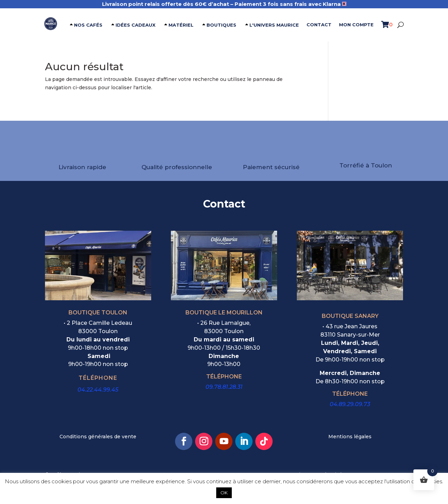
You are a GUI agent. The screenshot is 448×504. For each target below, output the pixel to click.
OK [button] (224, 493)
